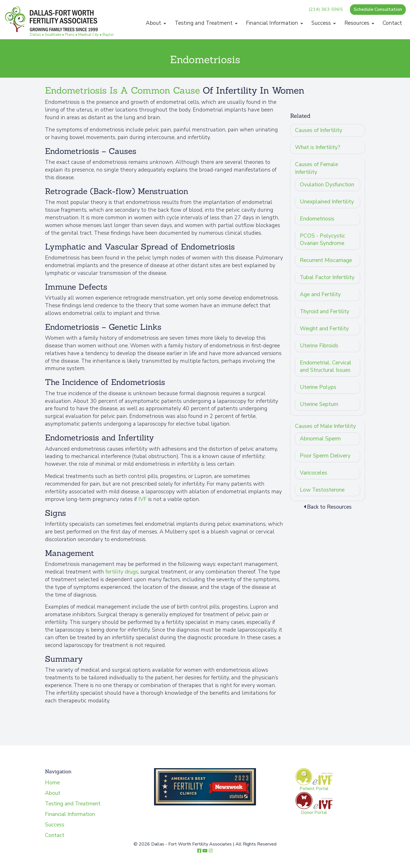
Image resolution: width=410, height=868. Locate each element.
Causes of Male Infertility (325, 426)
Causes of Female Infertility (316, 168)
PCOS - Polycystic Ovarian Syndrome (322, 240)
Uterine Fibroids (319, 346)
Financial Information (274, 23)
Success (324, 23)
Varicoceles (313, 473)
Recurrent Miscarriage (326, 260)
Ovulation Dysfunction (327, 185)
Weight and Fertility (324, 329)
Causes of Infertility (319, 130)
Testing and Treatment (206, 23)
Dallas (35, 35)
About (156, 23)
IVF (143, 499)
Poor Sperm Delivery (325, 456)
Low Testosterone (322, 490)
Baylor (108, 35)
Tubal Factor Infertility (327, 277)
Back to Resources (328, 507)
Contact (392, 23)
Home (52, 783)
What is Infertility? (318, 147)
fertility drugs (122, 572)
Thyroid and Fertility (325, 312)
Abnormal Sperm (320, 439)
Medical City (89, 35)
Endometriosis (317, 219)
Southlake (53, 35)
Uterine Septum (319, 404)
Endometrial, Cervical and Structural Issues (326, 367)
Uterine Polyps (318, 387)
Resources (359, 23)
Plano (70, 35)
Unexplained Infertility (327, 202)
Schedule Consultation (378, 9)
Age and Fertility (320, 294)
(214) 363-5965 (326, 9)
